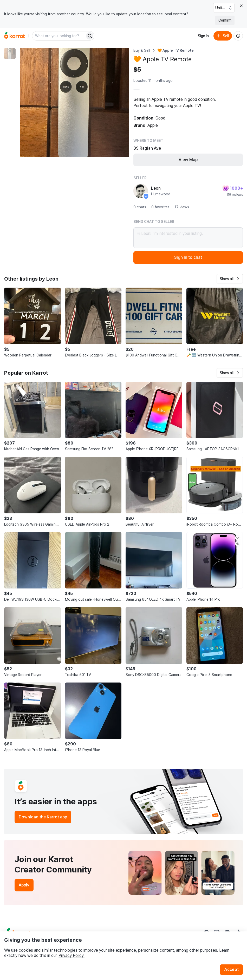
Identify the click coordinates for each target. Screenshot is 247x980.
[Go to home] (15, 36)
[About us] (238, 36)
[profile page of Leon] (141, 191)
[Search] (90, 36)
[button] (230, 279)
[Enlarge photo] (74, 102)
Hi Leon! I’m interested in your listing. (188, 238)
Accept (231, 969)
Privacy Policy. (71, 955)
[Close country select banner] (241, 6)
